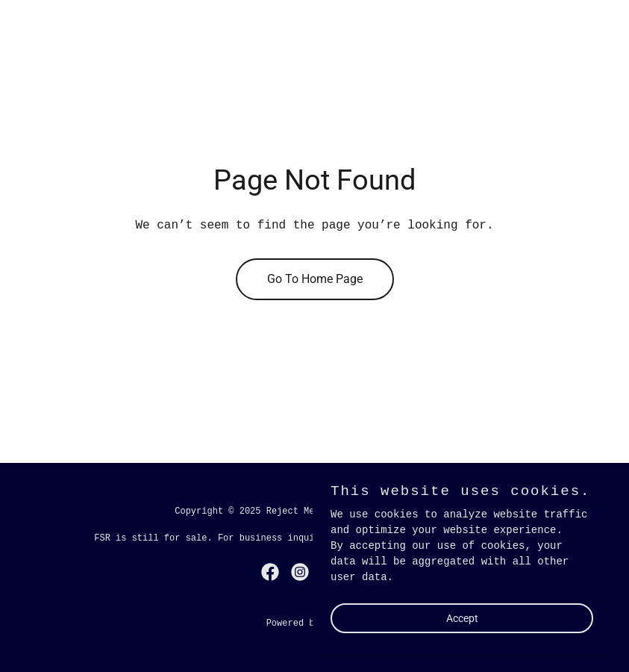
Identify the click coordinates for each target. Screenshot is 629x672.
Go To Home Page (315, 279)
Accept (462, 618)
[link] (270, 572)
